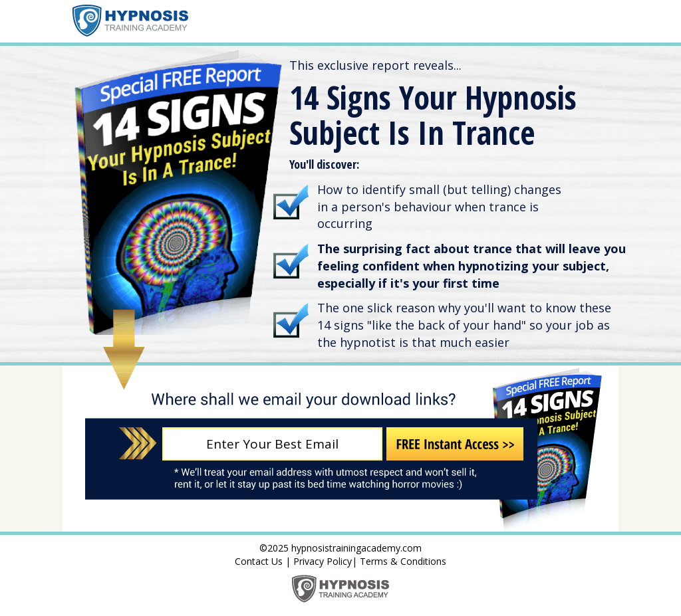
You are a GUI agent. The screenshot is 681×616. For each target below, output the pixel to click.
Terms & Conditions (403, 561)
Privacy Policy (323, 561)
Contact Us (259, 561)
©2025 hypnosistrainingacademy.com (340, 548)
